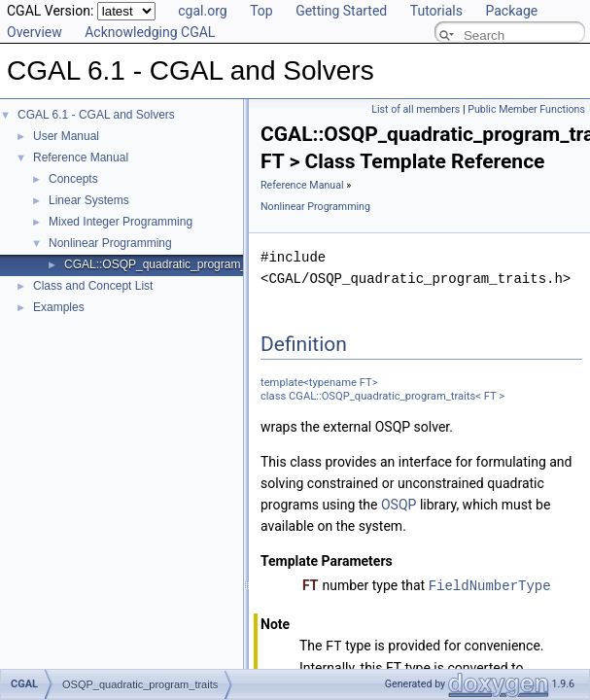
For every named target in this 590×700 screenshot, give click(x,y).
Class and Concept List (93, 286)
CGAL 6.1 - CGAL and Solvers (96, 115)
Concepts (73, 179)
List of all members (416, 109)
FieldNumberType (490, 585)
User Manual (66, 136)
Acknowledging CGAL (150, 32)
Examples (59, 307)
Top (261, 11)
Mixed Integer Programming (121, 222)
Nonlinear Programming (110, 243)
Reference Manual (81, 157)
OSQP (399, 505)
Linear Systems (89, 200)
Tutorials (436, 11)
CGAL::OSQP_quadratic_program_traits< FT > (185, 264)
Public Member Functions (526, 109)
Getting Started (341, 11)
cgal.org (202, 11)
